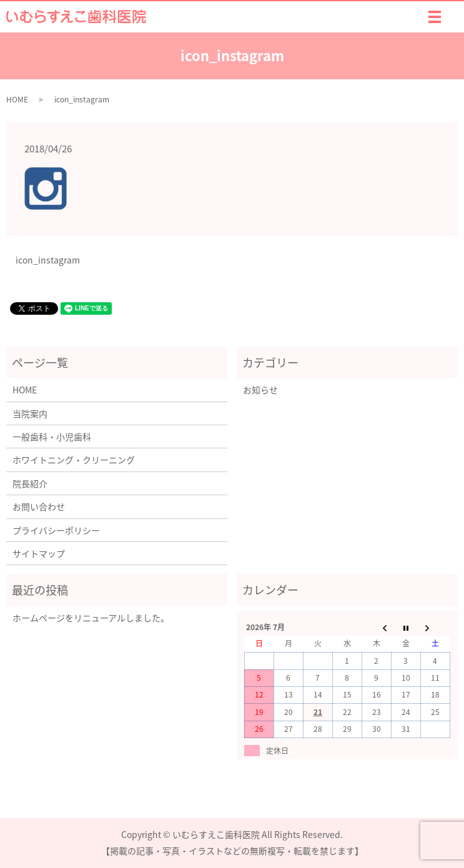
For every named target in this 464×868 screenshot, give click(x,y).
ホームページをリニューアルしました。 (91, 618)
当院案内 (30, 413)
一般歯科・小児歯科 (52, 436)
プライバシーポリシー (56, 530)
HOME (17, 99)
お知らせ (260, 390)
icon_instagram (48, 260)
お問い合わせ (39, 506)
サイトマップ (39, 553)
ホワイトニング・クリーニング (74, 460)
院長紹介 (30, 483)
